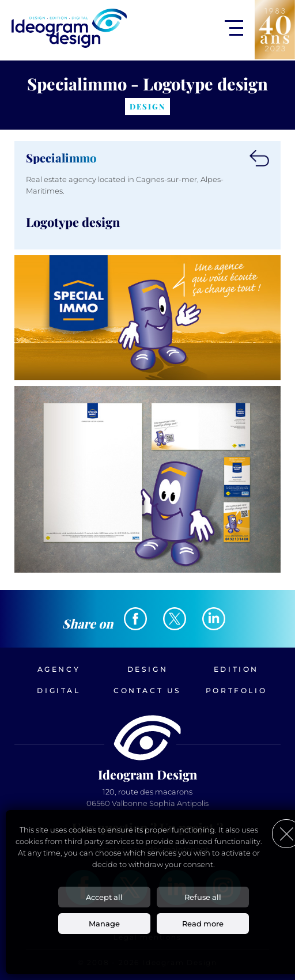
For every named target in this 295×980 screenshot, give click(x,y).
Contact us (147, 690)
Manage (104, 924)
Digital (58, 690)
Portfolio (236, 690)
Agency (59, 669)
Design (148, 669)
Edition (236, 669)
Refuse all (203, 897)
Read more (203, 924)
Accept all (104, 897)
